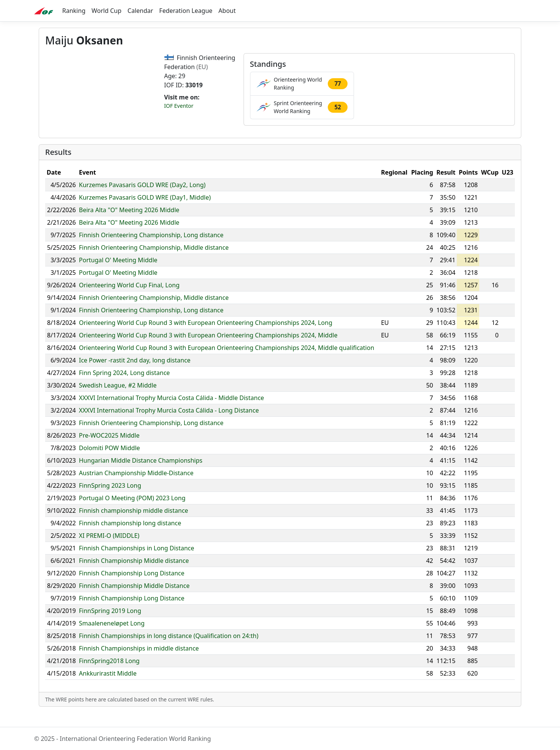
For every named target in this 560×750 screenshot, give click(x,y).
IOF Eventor (179, 106)
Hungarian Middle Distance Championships (141, 475)
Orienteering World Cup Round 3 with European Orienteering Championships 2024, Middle (208, 350)
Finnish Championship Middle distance (134, 575)
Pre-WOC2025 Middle (109, 450)
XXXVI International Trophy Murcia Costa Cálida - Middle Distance (171, 412)
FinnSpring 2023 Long (110, 500)
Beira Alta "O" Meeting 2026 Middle (129, 224)
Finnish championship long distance (130, 537)
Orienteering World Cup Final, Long (129, 299)
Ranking (74, 11)
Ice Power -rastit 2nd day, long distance (135, 375)
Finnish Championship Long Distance (132, 588)
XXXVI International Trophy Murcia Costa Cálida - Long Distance (169, 425)
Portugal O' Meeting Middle (118, 274)
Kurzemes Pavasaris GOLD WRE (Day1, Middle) (145, 212)
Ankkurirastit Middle (108, 688)
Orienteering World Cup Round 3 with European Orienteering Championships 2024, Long (206, 337)
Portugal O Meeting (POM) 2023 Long (132, 512)
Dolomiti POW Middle (109, 462)
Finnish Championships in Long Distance (137, 562)
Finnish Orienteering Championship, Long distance (151, 249)
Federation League (186, 11)
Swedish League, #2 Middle (118, 400)
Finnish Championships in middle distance (139, 663)
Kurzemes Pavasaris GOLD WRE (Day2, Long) (142, 199)
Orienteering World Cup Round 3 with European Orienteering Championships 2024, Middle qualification (227, 362)
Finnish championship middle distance (134, 525)
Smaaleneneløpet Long (112, 638)
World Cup (106, 11)
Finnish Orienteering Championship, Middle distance (154, 262)
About (227, 11)
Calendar (140, 11)
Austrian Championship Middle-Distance (136, 487)
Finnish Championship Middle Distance (134, 600)
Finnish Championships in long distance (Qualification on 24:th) (169, 650)
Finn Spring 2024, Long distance (124, 387)
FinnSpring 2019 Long (110, 625)
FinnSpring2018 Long (109, 675)
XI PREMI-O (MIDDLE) (109, 550)
